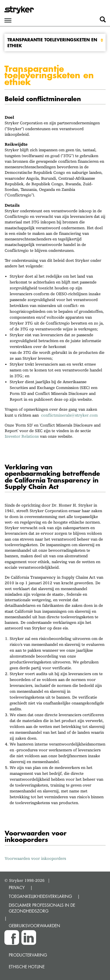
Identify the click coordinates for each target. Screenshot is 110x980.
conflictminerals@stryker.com (71, 415)
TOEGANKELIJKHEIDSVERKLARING (40, 896)
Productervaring (28, 955)
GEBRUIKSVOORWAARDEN (34, 926)
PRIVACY (17, 888)
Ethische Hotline (27, 967)
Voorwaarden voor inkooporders (35, 858)
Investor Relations (22, 436)
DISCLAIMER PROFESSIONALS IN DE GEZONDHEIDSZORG (42, 908)
